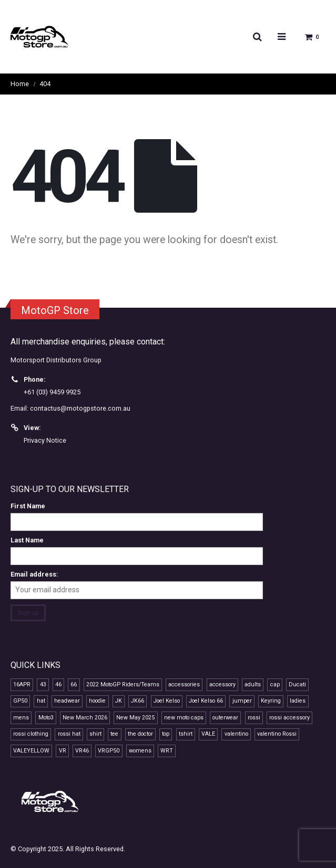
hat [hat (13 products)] (41, 701)
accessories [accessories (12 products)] (184, 684)
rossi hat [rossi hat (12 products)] (69, 734)
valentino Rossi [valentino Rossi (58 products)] (277, 734)
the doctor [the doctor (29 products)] (140, 734)
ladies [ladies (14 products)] (298, 701)
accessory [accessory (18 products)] (222, 684)
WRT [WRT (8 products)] (167, 751)
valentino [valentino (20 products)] (236, 734)
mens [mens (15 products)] (21, 718)
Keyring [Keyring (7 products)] (271, 701)
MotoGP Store (55, 310)
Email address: (34, 574)
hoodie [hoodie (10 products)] (97, 701)
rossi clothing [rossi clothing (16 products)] (31, 734)
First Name (28, 506)
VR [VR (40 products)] (63, 751)
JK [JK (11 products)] (119, 701)
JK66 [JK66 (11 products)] (138, 701)
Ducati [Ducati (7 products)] (297, 684)
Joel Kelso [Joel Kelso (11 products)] (167, 701)
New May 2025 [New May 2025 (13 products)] (135, 718)
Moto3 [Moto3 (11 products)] (46, 718)
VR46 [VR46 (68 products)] (82, 751)
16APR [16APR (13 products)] (22, 684)
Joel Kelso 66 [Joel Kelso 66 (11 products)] (206, 701)
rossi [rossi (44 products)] (254, 718)
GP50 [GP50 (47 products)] (20, 701)
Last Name (27, 540)
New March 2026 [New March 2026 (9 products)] (85, 718)
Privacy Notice (45, 440)
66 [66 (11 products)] (74, 684)
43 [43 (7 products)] (43, 684)
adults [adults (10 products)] (253, 684)
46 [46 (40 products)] (58, 684)
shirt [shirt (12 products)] (95, 734)
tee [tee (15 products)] (114, 734)
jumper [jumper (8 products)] (242, 701)
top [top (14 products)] (166, 734)
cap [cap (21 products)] (275, 684)
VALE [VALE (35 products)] (208, 734)
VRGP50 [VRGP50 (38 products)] (109, 751)
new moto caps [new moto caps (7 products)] (184, 718)
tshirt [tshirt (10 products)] (186, 734)
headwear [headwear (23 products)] (67, 701)
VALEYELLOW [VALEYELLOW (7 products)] (31, 751)
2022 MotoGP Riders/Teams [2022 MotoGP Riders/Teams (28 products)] (123, 684)
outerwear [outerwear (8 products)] (225, 718)
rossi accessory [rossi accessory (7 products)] (289, 718)
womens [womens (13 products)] (140, 751)
